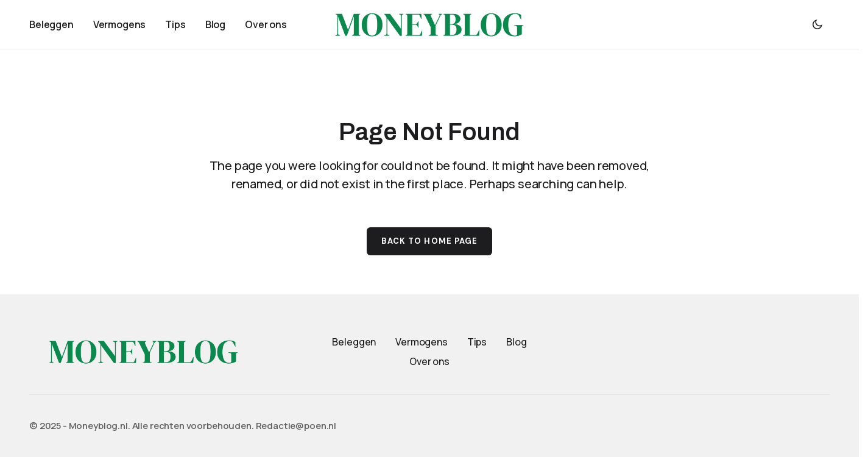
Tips (477, 342)
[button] (817, 24)
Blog (516, 342)
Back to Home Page (429, 241)
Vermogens (422, 342)
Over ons (429, 361)
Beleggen (354, 342)
